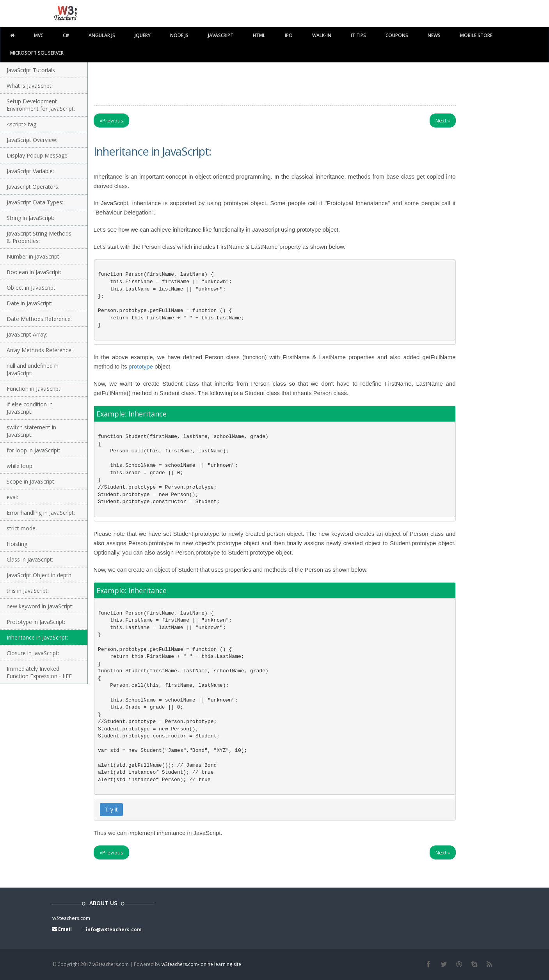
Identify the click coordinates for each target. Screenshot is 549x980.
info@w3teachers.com (114, 929)
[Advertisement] (275, 82)
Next (443, 121)
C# (66, 35)
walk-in (322, 35)
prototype (141, 366)
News (434, 35)
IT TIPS (358, 35)
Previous (111, 121)
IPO (289, 35)
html (259, 35)
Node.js (179, 35)
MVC (39, 35)
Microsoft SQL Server (37, 53)
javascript (221, 35)
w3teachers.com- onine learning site (201, 964)
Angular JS (102, 35)
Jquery (143, 35)
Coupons (397, 35)
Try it (111, 809)
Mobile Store (476, 35)
